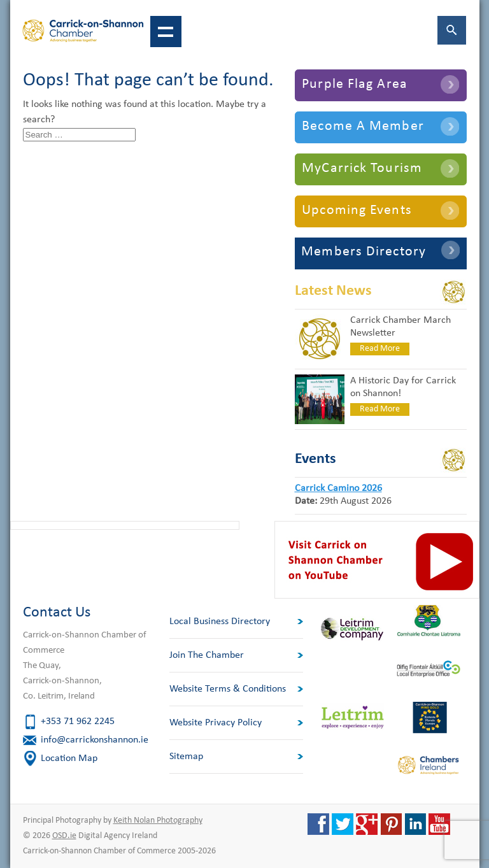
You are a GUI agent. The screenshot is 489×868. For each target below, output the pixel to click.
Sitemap (186, 757)
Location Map (69, 758)
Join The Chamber (207, 655)
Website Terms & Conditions (228, 689)
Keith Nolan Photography (158, 821)
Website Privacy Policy (216, 723)
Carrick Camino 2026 (338, 488)
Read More (380, 349)
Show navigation (166, 32)
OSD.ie (64, 836)
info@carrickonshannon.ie (95, 740)
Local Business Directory (220, 622)
